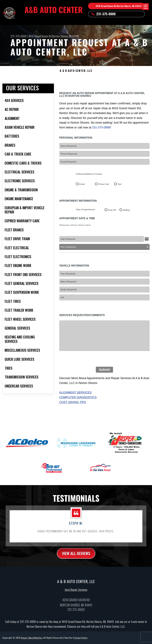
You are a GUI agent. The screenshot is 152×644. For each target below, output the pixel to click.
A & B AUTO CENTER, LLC (76, 71)
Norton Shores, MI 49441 (66, 36)
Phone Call (104, 184)
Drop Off (112, 210)
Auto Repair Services (76, 592)
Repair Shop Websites (32, 640)
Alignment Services (75, 392)
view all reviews (76, 555)
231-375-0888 (106, 14)
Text (119, 184)
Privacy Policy (80, 640)
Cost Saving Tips (73, 402)
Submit (104, 370)
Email (82, 184)
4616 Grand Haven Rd (40, 36)
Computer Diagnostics (78, 397)
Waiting (126, 210)
